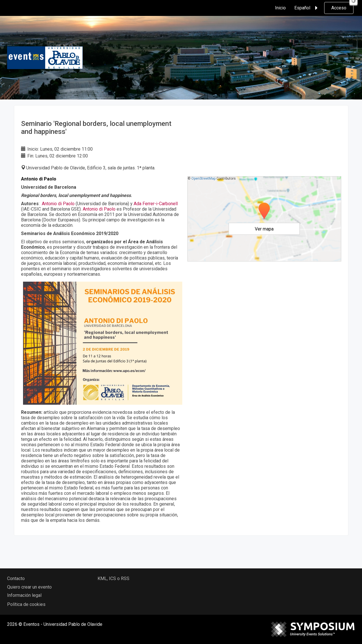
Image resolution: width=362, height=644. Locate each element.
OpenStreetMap (203, 178)
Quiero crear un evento (29, 587)
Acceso (339, 8)
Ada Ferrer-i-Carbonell (156, 204)
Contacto (16, 578)
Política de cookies (26, 604)
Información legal (24, 595)
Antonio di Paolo (58, 204)
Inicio (280, 8)
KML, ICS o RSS (113, 578)
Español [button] (307, 8)
